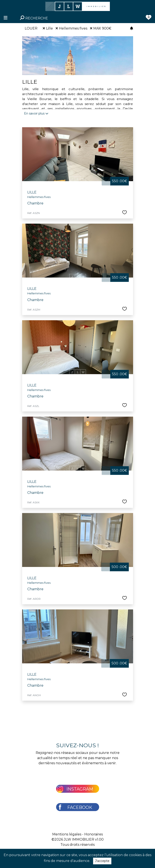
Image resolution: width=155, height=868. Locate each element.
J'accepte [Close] (102, 861)
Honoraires (94, 834)
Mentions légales (67, 834)
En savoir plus (36, 113)
